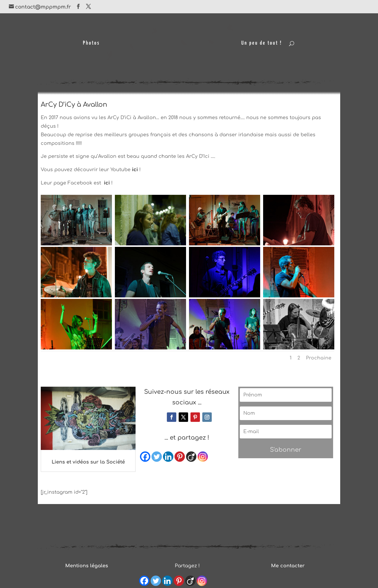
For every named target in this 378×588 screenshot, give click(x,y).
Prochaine (319, 358)
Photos (91, 43)
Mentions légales (87, 566)
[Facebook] (145, 457)
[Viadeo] (191, 457)
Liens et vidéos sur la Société (88, 462)
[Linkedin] (168, 457)
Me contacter (288, 566)
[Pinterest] (180, 457)
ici (135, 170)
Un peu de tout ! (262, 43)
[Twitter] (157, 457)
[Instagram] (203, 457)
